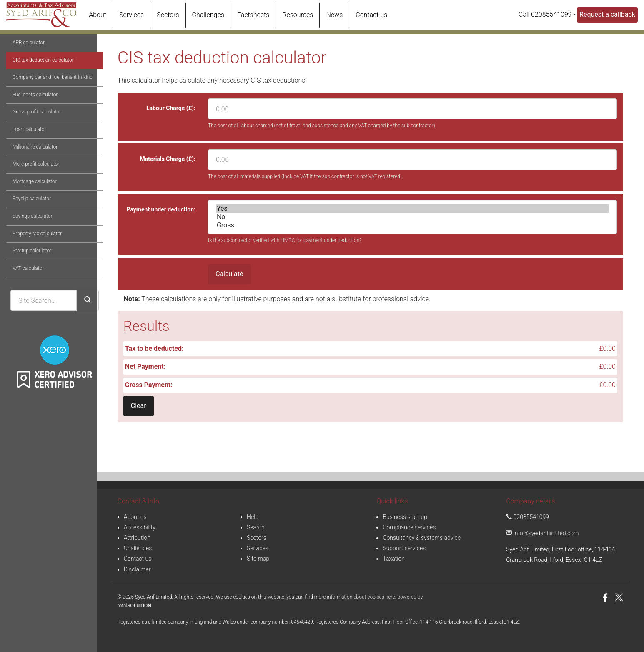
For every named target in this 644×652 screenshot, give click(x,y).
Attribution (137, 538)
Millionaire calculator (29, 177)
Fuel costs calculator (29, 125)
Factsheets (253, 15)
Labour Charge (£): (171, 108)
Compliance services (409, 527)
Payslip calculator (25, 229)
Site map (258, 559)
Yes (412, 209)
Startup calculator (26, 281)
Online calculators (55, 57)
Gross (412, 225)
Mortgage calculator (28, 212)
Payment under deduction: (161, 209)
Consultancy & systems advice (422, 538)
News (334, 15)
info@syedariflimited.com (542, 533)
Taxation (394, 559)
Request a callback (607, 14)
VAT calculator (22, 299)
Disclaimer (137, 569)
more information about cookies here (355, 597)
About (98, 15)
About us (135, 517)
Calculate (229, 274)
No (412, 217)
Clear (139, 406)
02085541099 (527, 517)
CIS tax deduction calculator (37, 90)
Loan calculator (23, 160)
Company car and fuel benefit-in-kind (46, 108)
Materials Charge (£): (168, 159)
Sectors (168, 15)
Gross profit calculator (30, 142)
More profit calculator (30, 194)
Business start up (405, 517)
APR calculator (22, 73)
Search (256, 527)
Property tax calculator (31, 264)
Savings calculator (26, 247)
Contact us (371, 15)
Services (132, 15)
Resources (298, 15)
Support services (404, 548)
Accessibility (140, 527)
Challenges (208, 15)
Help (253, 517)
